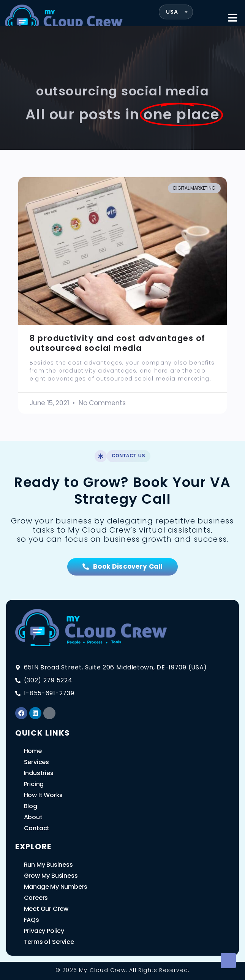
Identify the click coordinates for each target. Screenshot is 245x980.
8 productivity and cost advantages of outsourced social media (118, 343)
